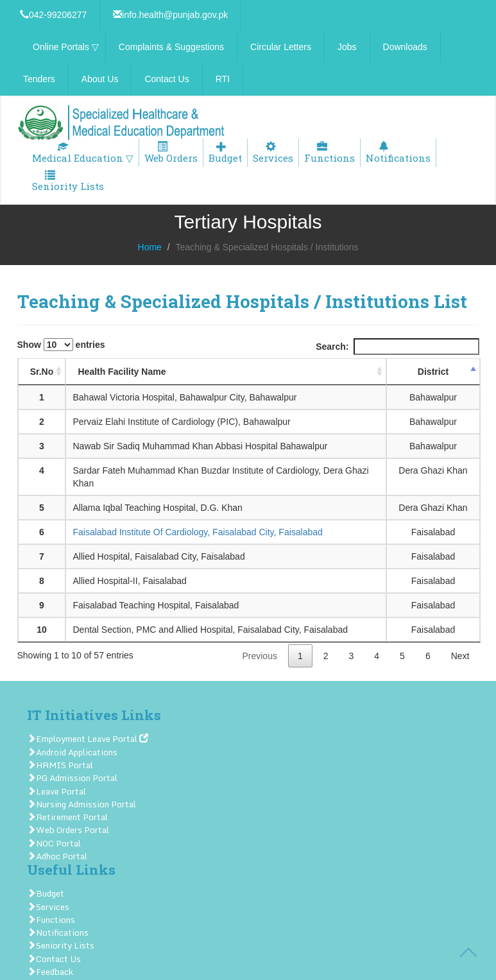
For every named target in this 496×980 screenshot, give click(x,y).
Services (273, 153)
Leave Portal (56, 791)
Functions (329, 153)
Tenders (39, 79)
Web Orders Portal (68, 830)
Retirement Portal (67, 817)
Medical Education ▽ (83, 153)
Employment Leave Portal (88, 739)
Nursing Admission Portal (81, 804)
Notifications (398, 153)
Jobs (347, 47)
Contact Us (167, 79)
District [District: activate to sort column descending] (433, 372)
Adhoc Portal (57, 856)
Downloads (405, 47)
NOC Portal (54, 843)
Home (150, 247)
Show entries (61, 345)
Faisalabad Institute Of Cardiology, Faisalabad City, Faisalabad (197, 532)
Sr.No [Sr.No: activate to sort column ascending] (42, 372)
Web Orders (171, 153)
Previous (259, 656)
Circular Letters (281, 47)
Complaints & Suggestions (171, 47)
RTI (223, 79)
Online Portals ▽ (66, 47)
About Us (100, 79)
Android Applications (72, 752)
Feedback (50, 972)
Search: (397, 347)
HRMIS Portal (60, 765)
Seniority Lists (68, 181)
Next (460, 656)
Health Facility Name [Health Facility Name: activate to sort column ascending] (122, 372)
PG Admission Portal (72, 778)
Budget (225, 153)
